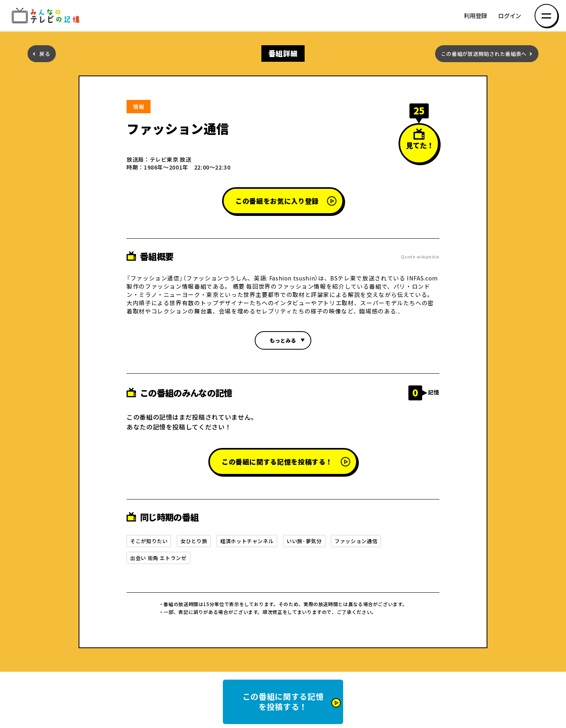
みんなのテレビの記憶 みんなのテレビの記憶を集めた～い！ (47, 16)
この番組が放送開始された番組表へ (484, 54)
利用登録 (475, 16)
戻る (45, 54)
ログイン (510, 16)
